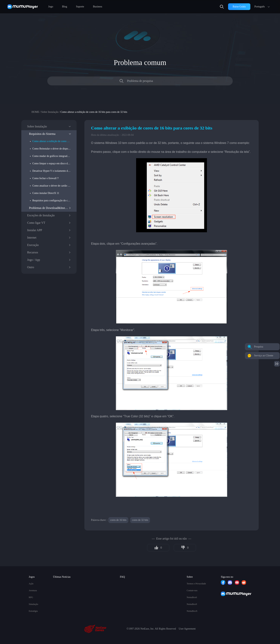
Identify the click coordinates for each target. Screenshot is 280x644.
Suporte (80, 7)
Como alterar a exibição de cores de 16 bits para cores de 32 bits (52, 141)
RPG (31, 597)
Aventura (33, 590)
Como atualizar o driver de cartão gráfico (52, 186)
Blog (64, 7)
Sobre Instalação (50, 112)
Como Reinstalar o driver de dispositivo (52, 149)
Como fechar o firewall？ (46, 178)
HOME (35, 112)
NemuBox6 (192, 597)
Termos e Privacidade (196, 584)
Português (260, 7)
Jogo (51, 7)
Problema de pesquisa (140, 81)
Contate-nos (192, 590)
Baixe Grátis (239, 7)
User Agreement (187, 629)
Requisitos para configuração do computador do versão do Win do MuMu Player (52, 200)
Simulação (33, 604)
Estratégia (33, 611)
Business (98, 7)
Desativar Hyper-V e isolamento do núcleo (52, 171)
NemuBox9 (192, 604)
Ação (31, 584)
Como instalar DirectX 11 (46, 193)
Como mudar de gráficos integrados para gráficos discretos (52, 156)
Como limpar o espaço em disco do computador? (52, 163)
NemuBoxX (192, 611)
